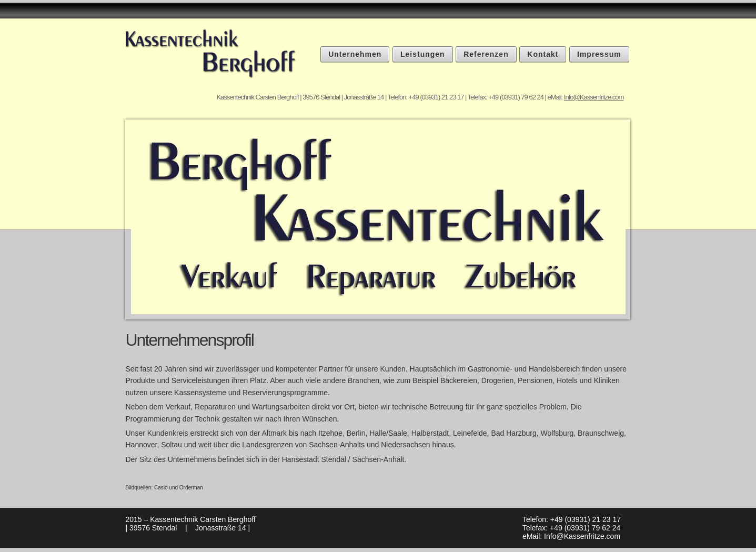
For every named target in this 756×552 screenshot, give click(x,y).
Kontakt (543, 54)
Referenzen (486, 54)
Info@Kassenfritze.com (594, 97)
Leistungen (423, 54)
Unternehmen (355, 54)
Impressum (599, 54)
